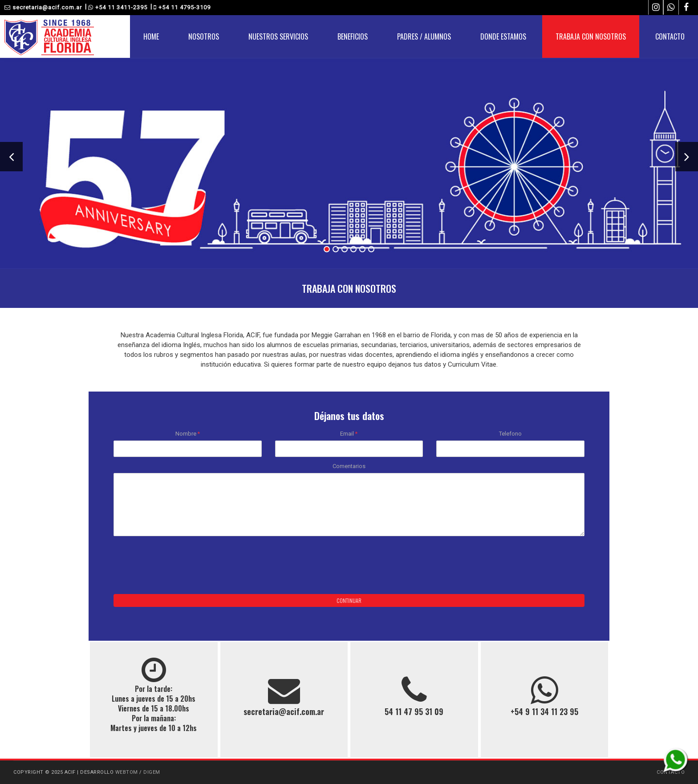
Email (349, 434)
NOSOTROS (204, 36)
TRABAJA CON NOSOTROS (591, 36)
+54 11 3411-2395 (118, 7)
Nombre (188, 434)
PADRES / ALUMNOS (424, 36)
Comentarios (349, 466)
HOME (151, 36)
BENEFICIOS (353, 36)
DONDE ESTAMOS (503, 36)
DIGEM (152, 772)
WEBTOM (127, 772)
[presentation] (181, 567)
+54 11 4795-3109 (182, 7)
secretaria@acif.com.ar (43, 7)
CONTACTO (670, 36)
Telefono (510, 434)
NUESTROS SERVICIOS (278, 36)
